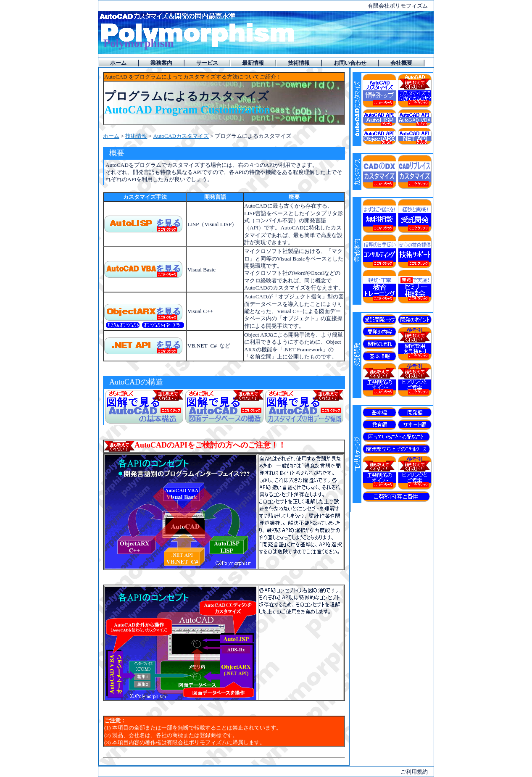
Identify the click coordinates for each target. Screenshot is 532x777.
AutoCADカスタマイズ (181, 136)
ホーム (111, 136)
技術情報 (136, 136)
